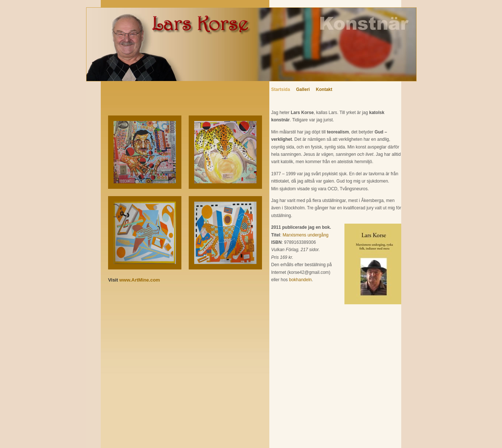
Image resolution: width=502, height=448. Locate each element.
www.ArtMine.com (140, 280)
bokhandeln (300, 280)
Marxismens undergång (305, 235)
